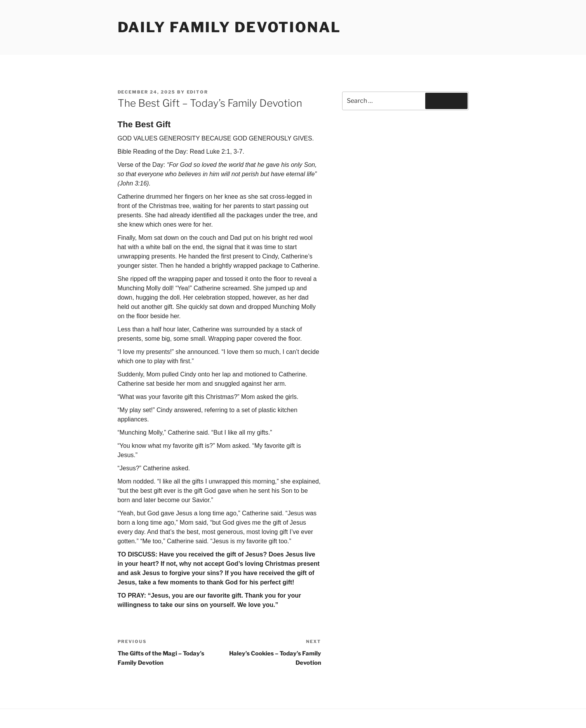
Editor (198, 92)
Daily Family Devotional (229, 27)
